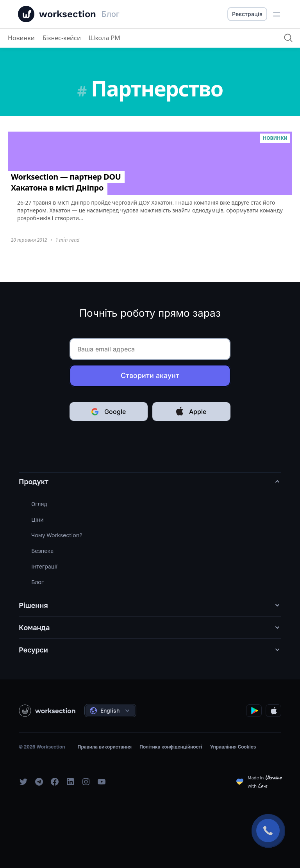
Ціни (37, 520)
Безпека (42, 551)
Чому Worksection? (57, 535)
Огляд (39, 504)
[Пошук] (288, 38)
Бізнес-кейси (62, 38)
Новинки (21, 38)
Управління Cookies (233, 747)
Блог (37, 582)
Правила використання (104, 747)
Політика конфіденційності (171, 747)
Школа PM (104, 38)
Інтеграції (44, 566)
